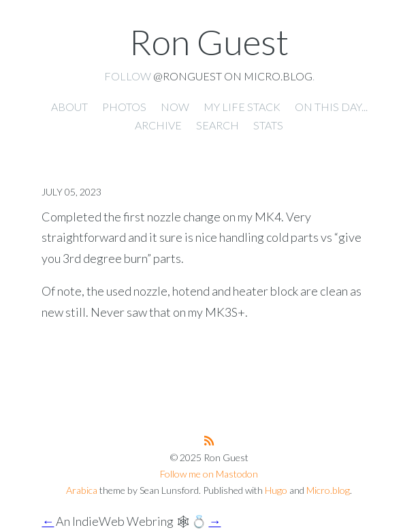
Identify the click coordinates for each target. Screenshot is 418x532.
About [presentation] (69, 107)
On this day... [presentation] (331, 107)
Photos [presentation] (124, 107)
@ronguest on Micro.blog (233, 76)
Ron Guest (209, 42)
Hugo (276, 490)
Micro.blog (328, 490)
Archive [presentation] (158, 125)
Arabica (82, 490)
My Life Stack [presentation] (242, 107)
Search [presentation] (218, 125)
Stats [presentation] (268, 125)
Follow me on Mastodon (209, 474)
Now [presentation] (175, 107)
